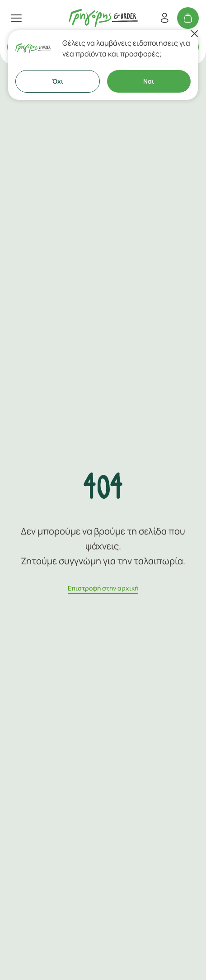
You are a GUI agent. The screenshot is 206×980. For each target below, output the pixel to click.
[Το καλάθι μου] (188, 18)
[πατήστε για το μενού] (16, 18)
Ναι (149, 81)
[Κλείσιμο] (194, 34)
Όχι (58, 81)
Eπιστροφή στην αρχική (103, 588)
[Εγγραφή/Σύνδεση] (164, 18)
